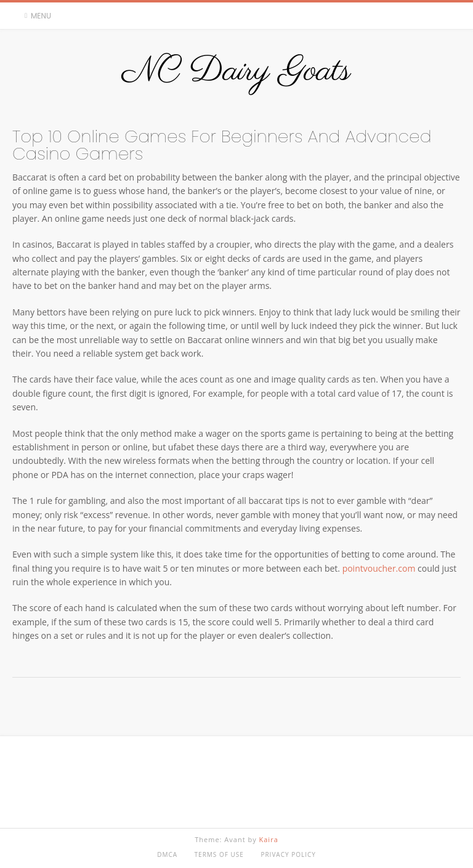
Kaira (269, 839)
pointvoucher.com (379, 568)
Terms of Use (219, 854)
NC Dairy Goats (236, 71)
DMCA (167, 854)
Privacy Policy (288, 854)
